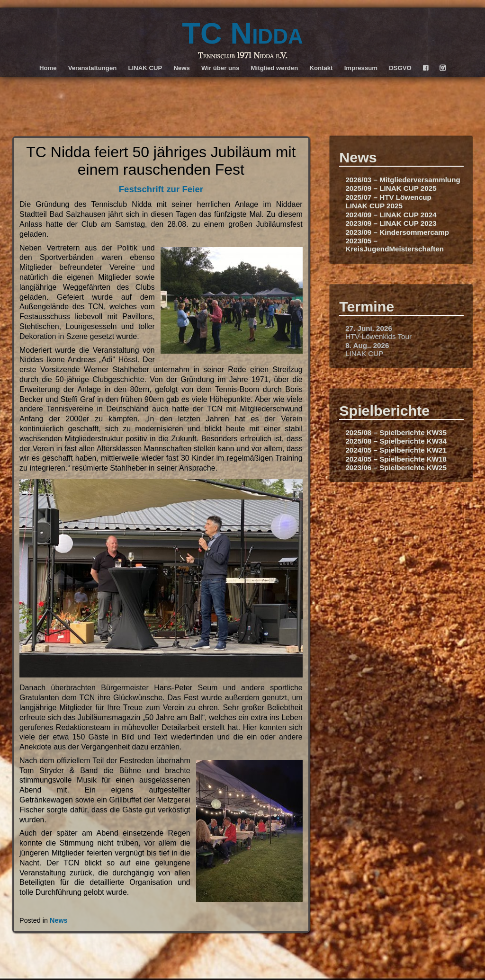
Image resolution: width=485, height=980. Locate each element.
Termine (367, 306)
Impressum (361, 68)
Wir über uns (220, 68)
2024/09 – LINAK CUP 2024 (391, 215)
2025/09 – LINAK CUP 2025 (391, 188)
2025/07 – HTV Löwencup (388, 197)
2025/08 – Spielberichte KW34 (396, 441)
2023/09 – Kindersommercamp (397, 232)
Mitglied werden (275, 68)
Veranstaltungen (93, 68)
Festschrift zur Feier (161, 189)
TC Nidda (242, 33)
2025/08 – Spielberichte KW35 (396, 432)
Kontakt (321, 68)
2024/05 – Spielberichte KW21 (396, 450)
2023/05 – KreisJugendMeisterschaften (395, 245)
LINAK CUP (145, 68)
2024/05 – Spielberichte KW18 (396, 459)
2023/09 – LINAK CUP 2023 (391, 223)
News (181, 68)
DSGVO (400, 68)
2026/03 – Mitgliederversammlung (403, 180)
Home (48, 68)
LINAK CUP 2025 (374, 206)
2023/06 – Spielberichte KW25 (396, 468)
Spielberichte (384, 410)
